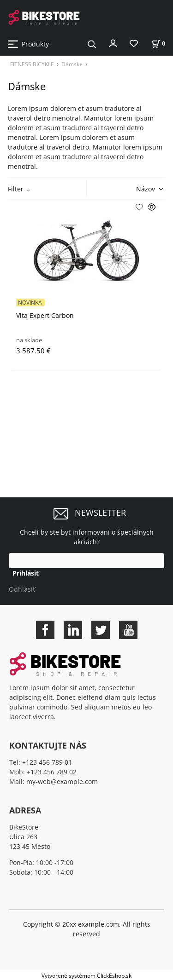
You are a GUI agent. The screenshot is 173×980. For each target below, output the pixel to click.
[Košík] (158, 43)
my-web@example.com (62, 781)
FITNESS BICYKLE (32, 64)
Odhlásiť (22, 589)
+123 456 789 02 (52, 772)
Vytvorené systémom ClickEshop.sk (86, 975)
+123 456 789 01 (47, 762)
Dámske (72, 64)
